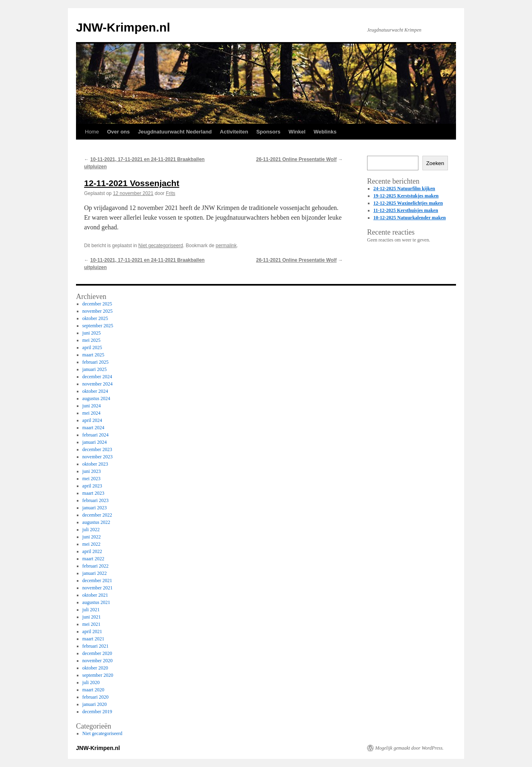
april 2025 (92, 347)
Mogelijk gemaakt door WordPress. (409, 748)
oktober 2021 (95, 595)
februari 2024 (96, 435)
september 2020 (98, 675)
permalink (226, 246)
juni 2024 (92, 406)
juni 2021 (92, 617)
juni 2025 (92, 333)
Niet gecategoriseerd (161, 246)
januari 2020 (95, 704)
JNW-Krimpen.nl (123, 27)
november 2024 (98, 384)
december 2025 (97, 304)
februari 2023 (96, 500)
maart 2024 (93, 428)
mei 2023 (92, 479)
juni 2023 (92, 471)
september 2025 (98, 326)
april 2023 (92, 486)
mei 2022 (92, 544)
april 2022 (92, 551)
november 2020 (98, 661)
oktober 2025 (95, 318)
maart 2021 (93, 639)
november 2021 (98, 588)
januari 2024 (95, 442)
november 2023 (98, 457)
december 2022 (97, 515)
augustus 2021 (96, 602)
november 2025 (98, 311)
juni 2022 (92, 537)
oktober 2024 (95, 391)
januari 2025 (95, 369)
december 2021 (97, 581)
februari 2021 (96, 646)
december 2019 (97, 712)
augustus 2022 (96, 522)
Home (92, 132)
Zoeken (435, 163)
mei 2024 (92, 413)
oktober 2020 (95, 668)
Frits (170, 193)
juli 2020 (91, 682)
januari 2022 (95, 573)
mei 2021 (92, 624)
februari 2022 (96, 566)
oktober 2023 (95, 464)
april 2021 (92, 631)
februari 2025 (96, 362)
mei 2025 (92, 340)
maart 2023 (93, 493)
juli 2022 (91, 530)
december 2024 (97, 377)
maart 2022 (93, 559)
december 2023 (97, 449)
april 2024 (92, 420)
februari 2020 (96, 697)
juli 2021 (91, 610)
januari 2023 (95, 508)
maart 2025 (93, 355)
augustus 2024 (96, 398)
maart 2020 (93, 690)
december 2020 (97, 653)
